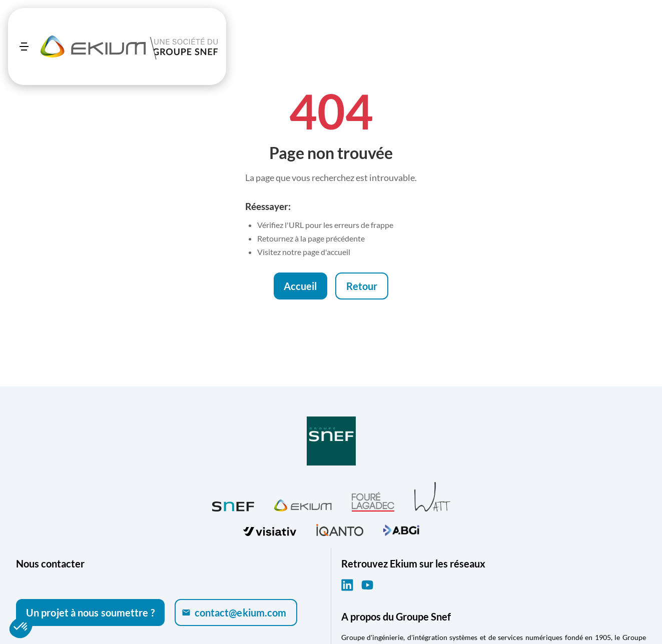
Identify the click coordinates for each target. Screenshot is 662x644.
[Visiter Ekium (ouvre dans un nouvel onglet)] (303, 504)
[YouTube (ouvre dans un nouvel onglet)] (367, 585)
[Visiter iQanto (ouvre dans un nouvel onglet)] (340, 529)
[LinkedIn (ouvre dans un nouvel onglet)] (347, 585)
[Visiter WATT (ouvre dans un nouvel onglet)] (432, 496)
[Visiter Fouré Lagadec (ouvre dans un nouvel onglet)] (373, 502)
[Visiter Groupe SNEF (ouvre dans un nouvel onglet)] (331, 442)
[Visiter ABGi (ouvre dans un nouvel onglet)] (401, 529)
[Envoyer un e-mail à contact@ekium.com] (236, 612)
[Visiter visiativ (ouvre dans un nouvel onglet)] (270, 529)
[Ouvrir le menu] (24, 46)
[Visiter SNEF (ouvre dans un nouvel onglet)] (233, 504)
